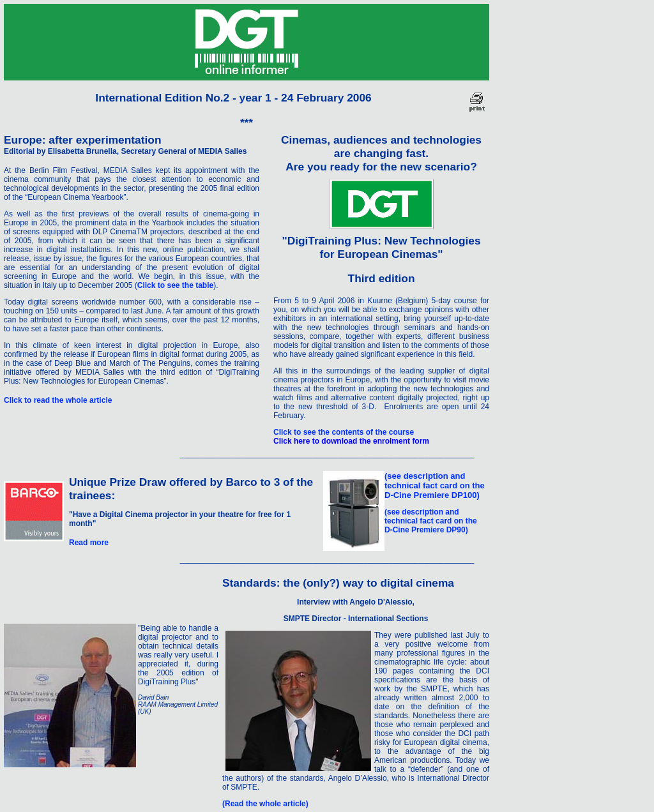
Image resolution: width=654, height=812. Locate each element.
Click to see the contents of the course (344, 432)
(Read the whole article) (265, 804)
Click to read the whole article (58, 400)
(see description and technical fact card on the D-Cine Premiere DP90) (431, 521)
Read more (89, 543)
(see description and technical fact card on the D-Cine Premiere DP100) (435, 485)
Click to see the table (175, 285)
